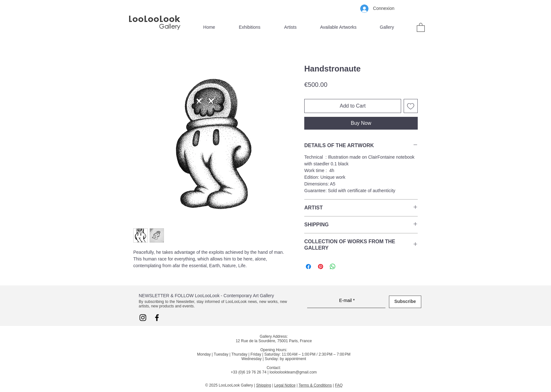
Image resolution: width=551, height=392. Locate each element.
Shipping (264, 385)
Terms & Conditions (315, 385)
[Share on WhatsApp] (333, 267)
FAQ (339, 385)
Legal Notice (285, 385)
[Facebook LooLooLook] (157, 318)
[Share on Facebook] (308, 267)
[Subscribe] (405, 302)
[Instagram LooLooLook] (143, 318)
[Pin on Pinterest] (321, 267)
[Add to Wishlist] (411, 106)
